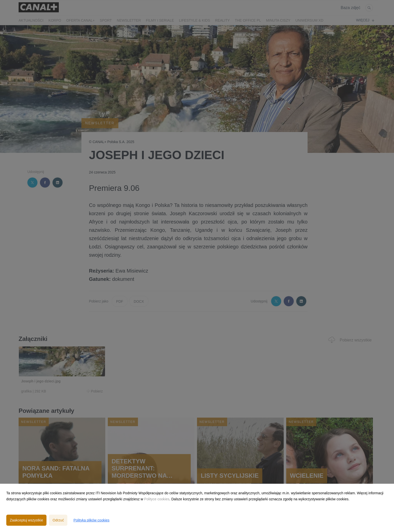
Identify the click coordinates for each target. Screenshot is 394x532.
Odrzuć (58, 520)
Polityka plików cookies (91, 520)
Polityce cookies (157, 499)
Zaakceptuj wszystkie (26, 520)
